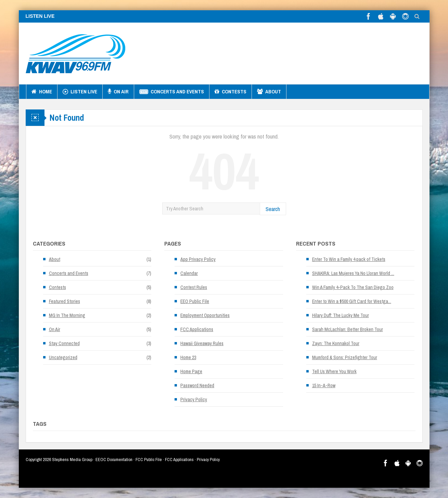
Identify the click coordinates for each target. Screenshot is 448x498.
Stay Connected (64, 343)
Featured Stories (65, 301)
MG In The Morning (67, 315)
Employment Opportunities (205, 315)
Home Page (191, 371)
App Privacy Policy (198, 259)
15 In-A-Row (324, 385)
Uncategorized (63, 357)
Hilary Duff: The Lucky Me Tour (341, 315)
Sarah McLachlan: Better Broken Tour (348, 329)
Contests (231, 92)
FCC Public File (149, 460)
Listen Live (80, 92)
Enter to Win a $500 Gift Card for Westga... (352, 301)
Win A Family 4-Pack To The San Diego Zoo (353, 287)
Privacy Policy (194, 399)
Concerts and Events (172, 92)
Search (273, 209)
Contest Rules (194, 287)
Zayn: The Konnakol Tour (336, 343)
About (269, 92)
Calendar (189, 273)
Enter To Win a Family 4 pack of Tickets (349, 259)
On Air (118, 92)
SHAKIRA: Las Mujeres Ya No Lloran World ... (353, 273)
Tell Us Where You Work (334, 371)
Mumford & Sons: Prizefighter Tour (345, 357)
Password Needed (197, 385)
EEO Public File (195, 301)
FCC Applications (197, 329)
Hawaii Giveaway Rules (202, 343)
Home (42, 92)
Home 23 (188, 357)
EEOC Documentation (114, 460)
